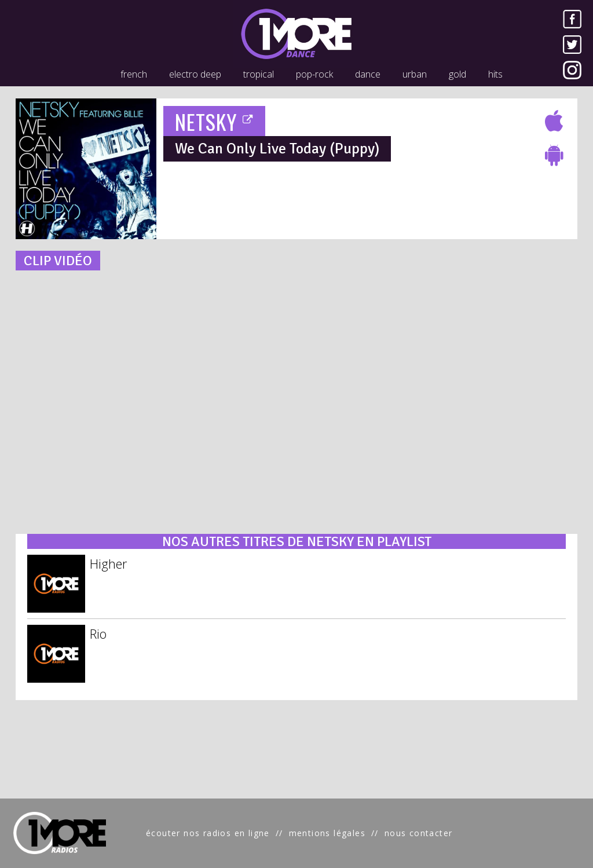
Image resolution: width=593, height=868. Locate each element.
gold (457, 74)
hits (495, 74)
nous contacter (419, 833)
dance (368, 74)
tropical (259, 74)
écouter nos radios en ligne (208, 833)
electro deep (195, 74)
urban (415, 74)
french (134, 74)
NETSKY (215, 121)
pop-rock (314, 74)
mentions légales (327, 833)
